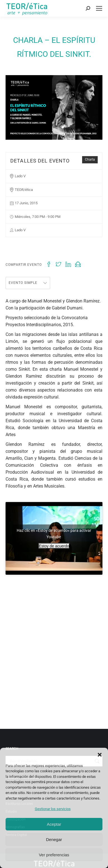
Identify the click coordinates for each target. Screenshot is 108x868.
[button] (100, 755)
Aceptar (54, 824)
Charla (90, 159)
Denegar (54, 839)
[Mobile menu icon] (99, 8)
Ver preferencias (54, 855)
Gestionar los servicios (53, 809)
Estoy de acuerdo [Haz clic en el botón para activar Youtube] (54, 546)
